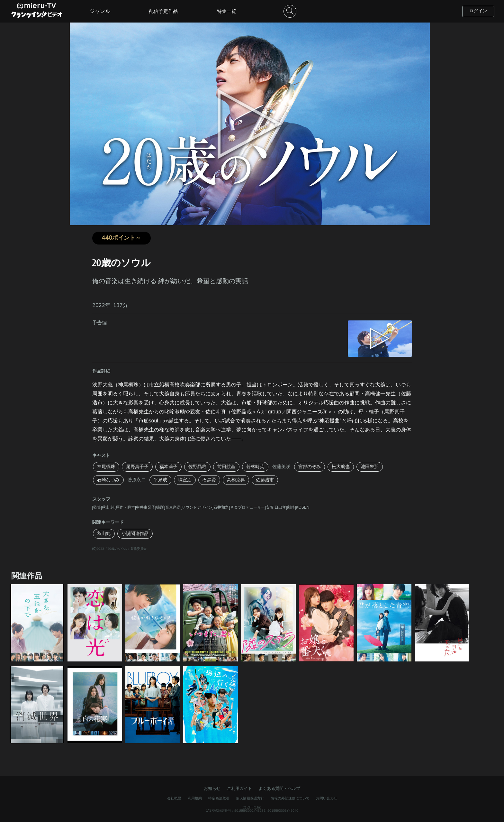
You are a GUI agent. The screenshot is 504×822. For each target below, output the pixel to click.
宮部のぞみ (310, 467)
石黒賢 (209, 480)
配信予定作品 (163, 11)
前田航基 (226, 467)
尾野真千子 (137, 467)
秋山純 (104, 534)
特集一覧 (227, 11)
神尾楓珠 (106, 467)
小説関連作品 (135, 534)
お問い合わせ (327, 798)
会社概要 (174, 798)
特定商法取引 (219, 798)
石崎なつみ (108, 480)
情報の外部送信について (290, 798)
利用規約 (195, 798)
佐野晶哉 (197, 467)
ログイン (478, 11)
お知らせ (212, 789)
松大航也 (341, 467)
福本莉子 (168, 467)
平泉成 (160, 480)
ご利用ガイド (239, 789)
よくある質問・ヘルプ (279, 789)
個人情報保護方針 (250, 798)
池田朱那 (370, 467)
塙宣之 (185, 480)
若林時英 (255, 467)
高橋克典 (236, 480)
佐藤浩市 (265, 480)
